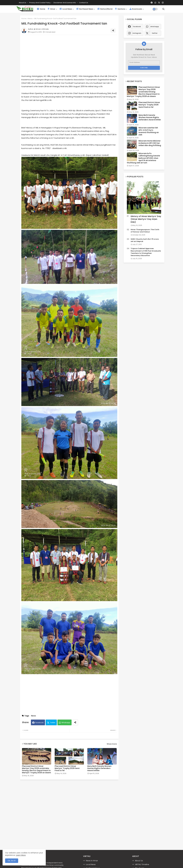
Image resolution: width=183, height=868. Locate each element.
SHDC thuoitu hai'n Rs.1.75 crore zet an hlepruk (145, 240)
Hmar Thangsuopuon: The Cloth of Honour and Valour (145, 231)
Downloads (136, 9)
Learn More (21, 855)
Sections (120, 9)
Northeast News (85, 9)
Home (41, 9)
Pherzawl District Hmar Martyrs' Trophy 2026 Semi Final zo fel (67, 768)
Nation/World (105, 9)
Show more (112, 744)
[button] (163, 9)
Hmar (51, 9)
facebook (137, 27)
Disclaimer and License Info (65, 3)
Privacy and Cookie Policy (40, 3)
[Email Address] (144, 62)
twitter (155, 33)
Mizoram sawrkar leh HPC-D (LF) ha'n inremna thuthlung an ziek (149, 131)
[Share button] (75, 722)
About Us (23, 3)
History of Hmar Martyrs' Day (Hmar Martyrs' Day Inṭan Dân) (146, 219)
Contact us (84, 3)
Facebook (39, 723)
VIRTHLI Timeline (142, 864)
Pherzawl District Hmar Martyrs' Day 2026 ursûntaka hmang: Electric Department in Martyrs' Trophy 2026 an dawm (36, 769)
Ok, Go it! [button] (12, 861)
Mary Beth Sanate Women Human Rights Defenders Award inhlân (99, 768)
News (30, 19)
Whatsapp (66, 723)
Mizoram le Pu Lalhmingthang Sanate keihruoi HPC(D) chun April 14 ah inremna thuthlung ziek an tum (143, 158)
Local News (66, 9)
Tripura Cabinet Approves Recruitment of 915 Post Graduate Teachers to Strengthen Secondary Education (146, 252)
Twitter (53, 723)
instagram (137, 33)
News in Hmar (92, 861)
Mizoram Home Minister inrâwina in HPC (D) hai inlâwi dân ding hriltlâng (150, 143)
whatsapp (155, 27)
